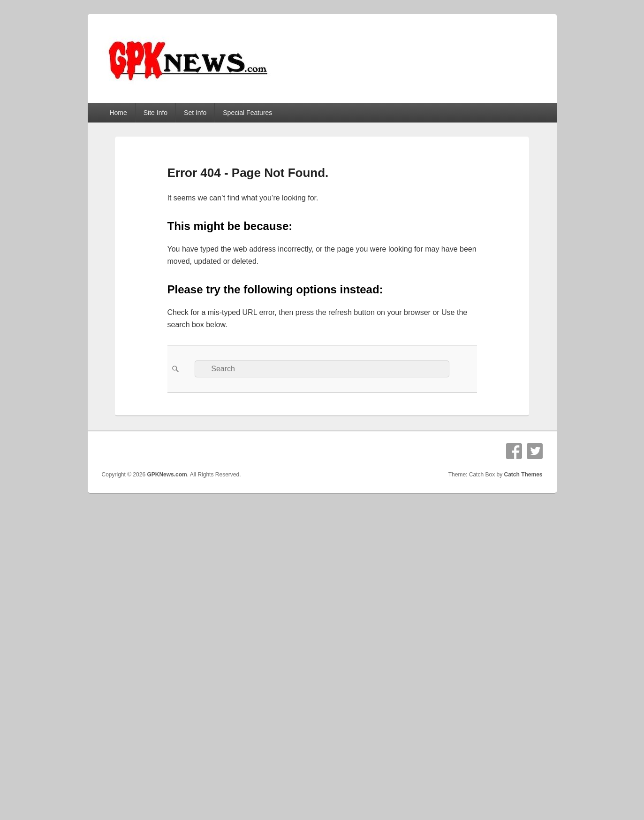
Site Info (155, 113)
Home (118, 113)
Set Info (195, 113)
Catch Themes (523, 475)
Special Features (247, 113)
